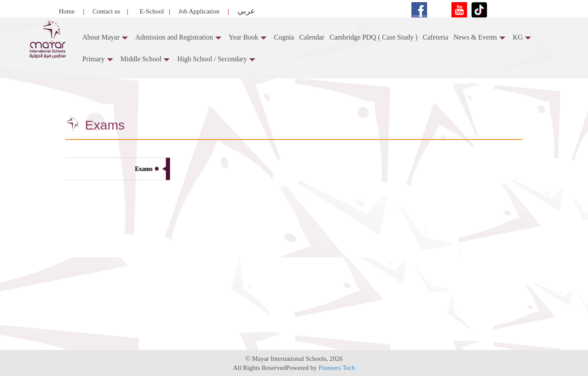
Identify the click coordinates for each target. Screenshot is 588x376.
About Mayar (105, 37)
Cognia (284, 37)
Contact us (106, 11)
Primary (98, 59)
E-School (152, 11)
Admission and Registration (178, 37)
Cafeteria (436, 37)
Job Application (198, 11)
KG (522, 37)
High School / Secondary (216, 59)
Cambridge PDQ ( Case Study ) (374, 37)
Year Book (248, 37)
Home (67, 11)
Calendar (312, 37)
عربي (246, 11)
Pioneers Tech (337, 368)
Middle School (145, 59)
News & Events (479, 37)
